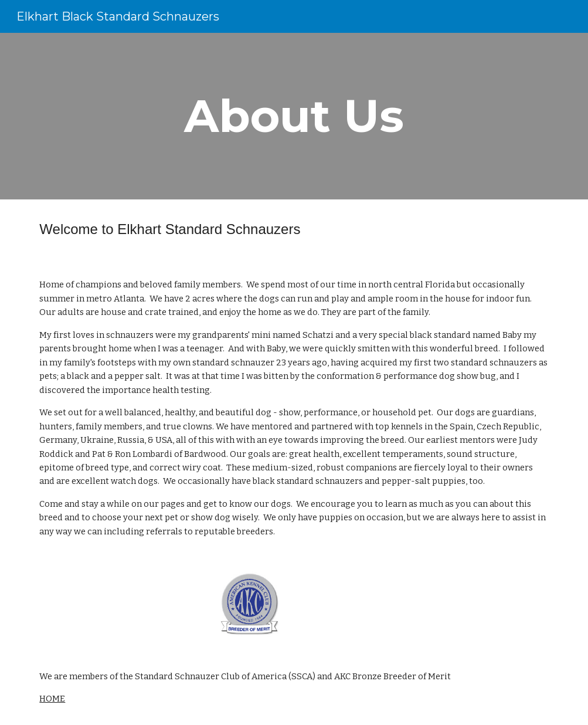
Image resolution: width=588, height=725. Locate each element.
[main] (294, 116)
